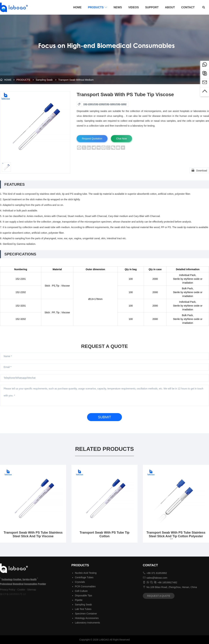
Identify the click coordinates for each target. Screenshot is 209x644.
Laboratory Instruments (87, 623)
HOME (77, 7)
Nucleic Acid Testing (86, 573)
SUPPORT (152, 7)
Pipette (79, 600)
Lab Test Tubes (83, 609)
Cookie (21, 590)
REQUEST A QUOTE (159, 596)
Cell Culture (81, 591)
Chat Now (121, 139)
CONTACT (188, 7)
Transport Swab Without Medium (76, 80)
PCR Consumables (85, 586)
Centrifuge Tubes (84, 577)
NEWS (118, 7)
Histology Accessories (87, 618)
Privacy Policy (8, 590)
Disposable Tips (84, 595)
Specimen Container (86, 614)
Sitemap (32, 590)
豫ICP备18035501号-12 (13, 594)
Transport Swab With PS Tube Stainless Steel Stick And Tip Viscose (33, 534)
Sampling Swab (44, 80)
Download (199, 170)
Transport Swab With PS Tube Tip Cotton (104, 534)
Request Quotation (92, 139)
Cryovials (80, 582)
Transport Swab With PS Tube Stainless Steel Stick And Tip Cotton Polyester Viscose (176, 536)
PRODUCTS (98, 7)
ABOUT (170, 7)
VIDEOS (133, 7)
